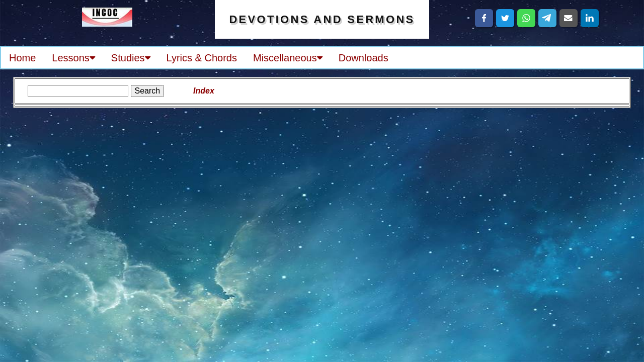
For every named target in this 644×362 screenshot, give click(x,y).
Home (22, 58)
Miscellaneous (288, 58)
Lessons (73, 58)
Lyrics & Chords (202, 58)
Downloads (364, 58)
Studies (131, 58)
